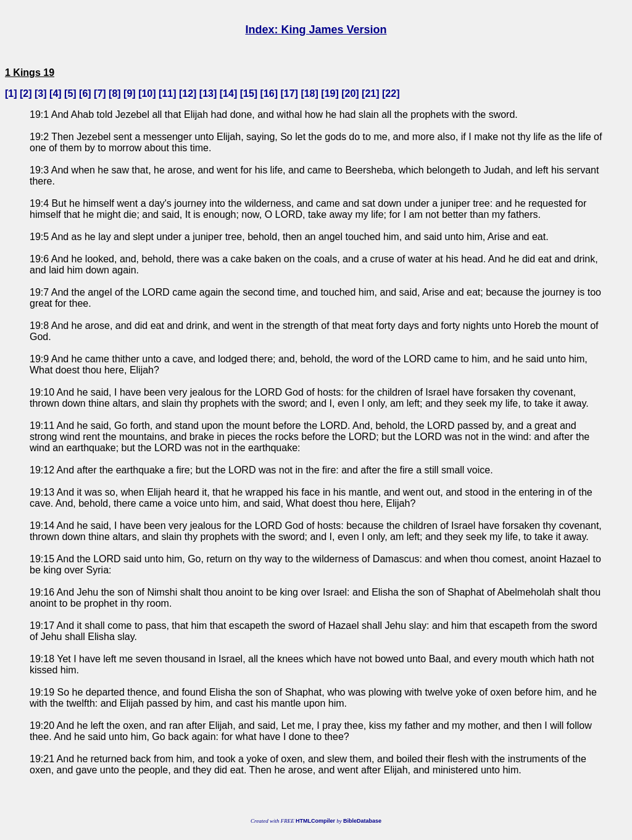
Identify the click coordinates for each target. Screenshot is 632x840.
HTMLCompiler (315, 821)
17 (289, 94)
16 (269, 94)
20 (351, 94)
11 (167, 94)
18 (310, 94)
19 (330, 94)
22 (391, 94)
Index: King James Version (316, 30)
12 (188, 94)
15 (249, 94)
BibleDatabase (362, 821)
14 (228, 94)
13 (208, 94)
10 (147, 94)
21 (370, 94)
